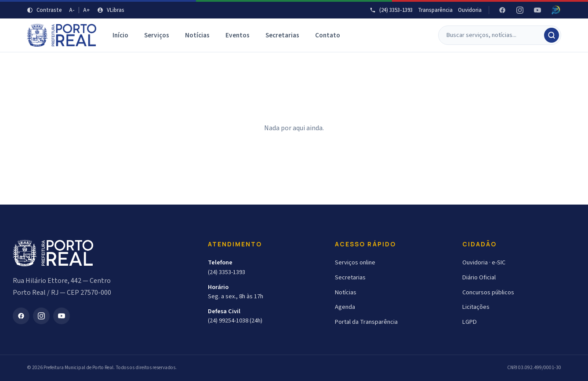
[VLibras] (111, 10)
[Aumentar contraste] (44, 10)
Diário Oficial (479, 277)
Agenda (345, 307)
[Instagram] (520, 10)
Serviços (157, 35)
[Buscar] (495, 35)
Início (120, 35)
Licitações (476, 307)
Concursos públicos (488, 292)
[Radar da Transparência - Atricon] (556, 10)
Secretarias (282, 35)
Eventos (238, 35)
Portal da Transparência (366, 322)
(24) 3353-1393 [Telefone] (391, 10)
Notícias (197, 35)
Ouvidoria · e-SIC (484, 262)
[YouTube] (537, 10)
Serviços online (355, 262)
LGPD (470, 322)
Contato (328, 35)
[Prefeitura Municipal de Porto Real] (62, 35)
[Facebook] (502, 10)
